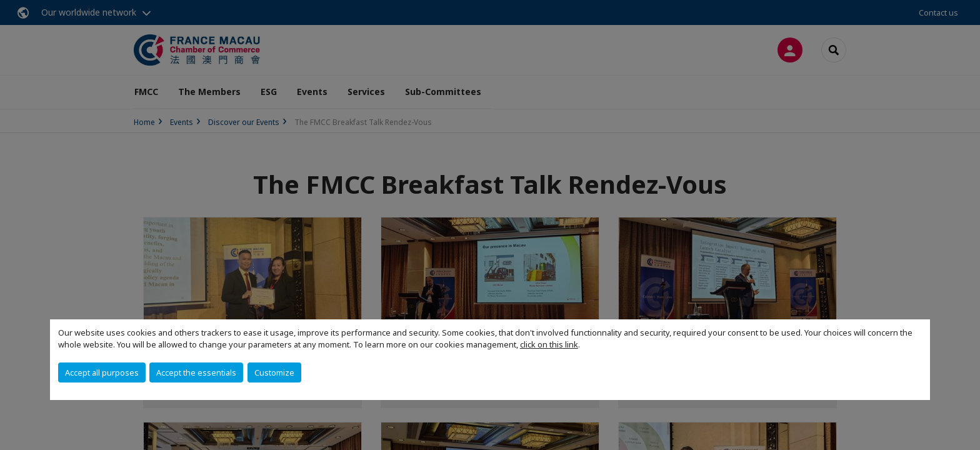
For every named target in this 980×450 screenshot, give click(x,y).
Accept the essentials (196, 372)
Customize (274, 372)
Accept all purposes (102, 372)
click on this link (549, 344)
